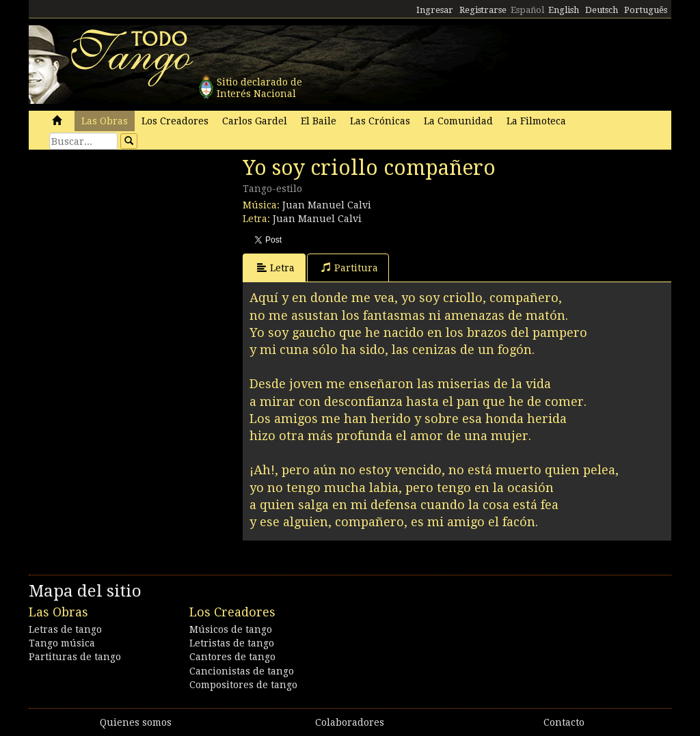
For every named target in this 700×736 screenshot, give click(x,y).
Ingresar (435, 10)
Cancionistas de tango (242, 671)
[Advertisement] (131, 249)
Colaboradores (350, 722)
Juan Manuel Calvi (327, 205)
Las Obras (105, 121)
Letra (276, 268)
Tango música (62, 643)
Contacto (564, 722)
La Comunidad (458, 121)
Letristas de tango (232, 643)
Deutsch (602, 10)
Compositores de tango (243, 685)
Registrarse (483, 10)
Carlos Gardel (255, 121)
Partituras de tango (75, 657)
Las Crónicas (380, 121)
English (564, 10)
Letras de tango (65, 629)
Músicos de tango (231, 629)
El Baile (319, 121)
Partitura (350, 268)
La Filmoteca (536, 121)
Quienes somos (136, 722)
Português (646, 10)
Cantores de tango (232, 657)
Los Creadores (175, 121)
